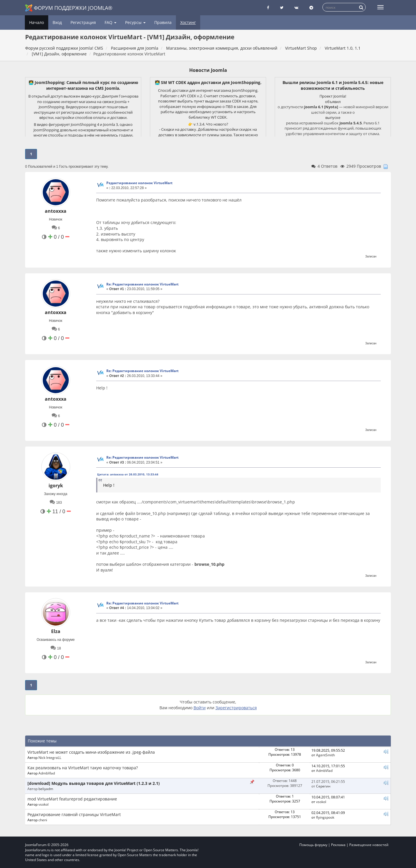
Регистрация (83, 22)
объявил (333, 102)
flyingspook (325, 817)
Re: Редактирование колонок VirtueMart (142, 284)
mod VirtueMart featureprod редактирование (72, 799)
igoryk (56, 486)
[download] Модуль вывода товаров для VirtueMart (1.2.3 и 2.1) (94, 783)
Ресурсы (135, 22)
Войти (200, 708)
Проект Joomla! (333, 96)
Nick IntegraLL (50, 757)
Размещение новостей (369, 845)
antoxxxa (56, 211)
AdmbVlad (47, 773)
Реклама (338, 845)
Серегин (323, 786)
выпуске (333, 117)
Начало (37, 22)
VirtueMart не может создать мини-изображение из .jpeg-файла (91, 752)
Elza (56, 631)
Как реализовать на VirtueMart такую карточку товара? (83, 768)
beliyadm (46, 789)
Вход (57, 22)
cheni (43, 820)
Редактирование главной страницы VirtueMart (74, 814)
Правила (163, 22)
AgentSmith (325, 755)
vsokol (43, 804)
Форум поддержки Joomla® (69, 8)
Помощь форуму (313, 845)
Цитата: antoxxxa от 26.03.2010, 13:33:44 (128, 474)
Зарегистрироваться (236, 708)
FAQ (110, 22)
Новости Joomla (208, 70)
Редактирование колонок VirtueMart (139, 183)
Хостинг (188, 22)
